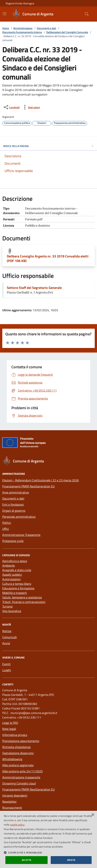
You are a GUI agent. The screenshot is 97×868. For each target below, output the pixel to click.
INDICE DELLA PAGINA (48, 146)
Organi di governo (14, 511)
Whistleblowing (12, 759)
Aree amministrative (16, 492)
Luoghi (7, 670)
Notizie (7, 631)
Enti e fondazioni (13, 504)
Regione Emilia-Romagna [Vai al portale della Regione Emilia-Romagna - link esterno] (20, 3)
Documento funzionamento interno (22, 32)
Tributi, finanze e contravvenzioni (24, 602)
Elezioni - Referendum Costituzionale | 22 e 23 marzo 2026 (41, 480)
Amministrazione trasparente (21, 777)
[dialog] (48, 839)
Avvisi (6, 643)
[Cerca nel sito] (87, 14)
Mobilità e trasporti (15, 593)
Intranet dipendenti (15, 795)
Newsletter (9, 802)
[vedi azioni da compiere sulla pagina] (31, 107)
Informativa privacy (15, 735)
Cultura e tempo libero (17, 584)
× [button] (93, 815)
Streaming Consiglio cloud (19, 783)
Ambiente (9, 565)
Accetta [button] (27, 860)
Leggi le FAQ (10, 723)
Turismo (7, 606)
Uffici (6, 529)
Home (6, 28)
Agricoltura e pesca (15, 561)
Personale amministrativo (19, 517)
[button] (48, 852)
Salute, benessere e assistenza (22, 597)
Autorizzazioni (11, 579)
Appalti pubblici (12, 575)
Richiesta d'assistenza (16, 747)
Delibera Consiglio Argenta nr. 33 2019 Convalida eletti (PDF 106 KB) (48, 259)
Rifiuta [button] (71, 860)
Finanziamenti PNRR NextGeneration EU (28, 486)
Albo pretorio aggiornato (18, 765)
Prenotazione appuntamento (21, 741)
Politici (7, 523)
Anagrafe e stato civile (17, 570)
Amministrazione (23, 28)
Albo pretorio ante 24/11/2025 (22, 771)
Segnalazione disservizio (18, 753)
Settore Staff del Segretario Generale (34, 288)
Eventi (6, 664)
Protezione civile (13, 541)
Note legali (9, 729)
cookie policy (17, 825)
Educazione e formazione (18, 588)
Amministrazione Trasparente (21, 535)
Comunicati (10, 637)
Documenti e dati (46, 28)
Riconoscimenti (12, 808)
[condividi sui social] (11, 107)
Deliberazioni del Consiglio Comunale (67, 32)
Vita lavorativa (12, 611)
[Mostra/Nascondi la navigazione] (5, 14)
